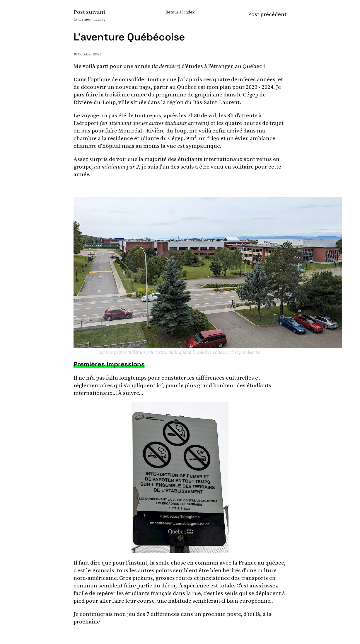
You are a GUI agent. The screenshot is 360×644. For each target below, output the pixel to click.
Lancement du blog (89, 19)
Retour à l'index (180, 12)
